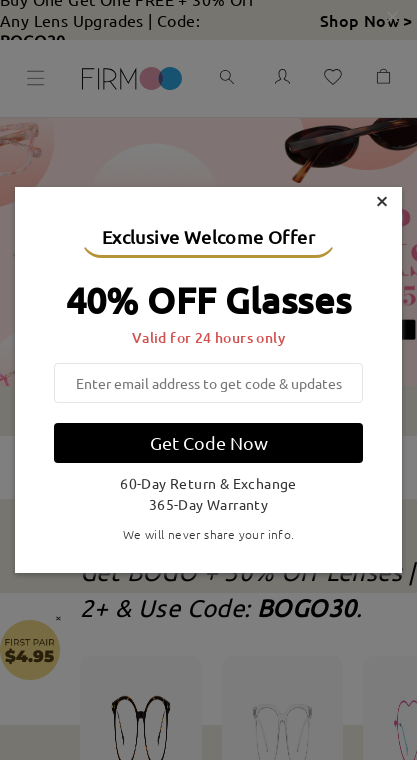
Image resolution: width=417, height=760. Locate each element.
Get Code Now (209, 442)
